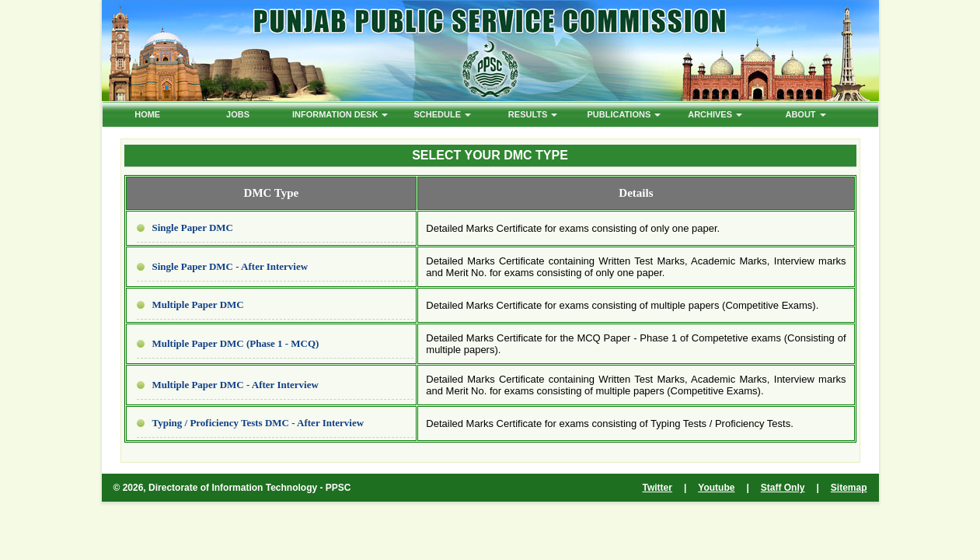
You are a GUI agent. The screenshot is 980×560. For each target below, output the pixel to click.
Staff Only (783, 488)
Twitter (657, 488)
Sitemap (849, 488)
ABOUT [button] (805, 114)
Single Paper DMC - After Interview (230, 266)
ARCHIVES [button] (715, 114)
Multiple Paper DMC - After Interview (235, 385)
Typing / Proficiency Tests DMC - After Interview (258, 423)
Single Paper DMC (193, 227)
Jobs (238, 114)
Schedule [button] (443, 114)
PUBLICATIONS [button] (624, 114)
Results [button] (533, 114)
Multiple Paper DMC (198, 304)
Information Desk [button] (340, 114)
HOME (147, 114)
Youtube (716, 488)
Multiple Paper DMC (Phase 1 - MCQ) (236, 343)
